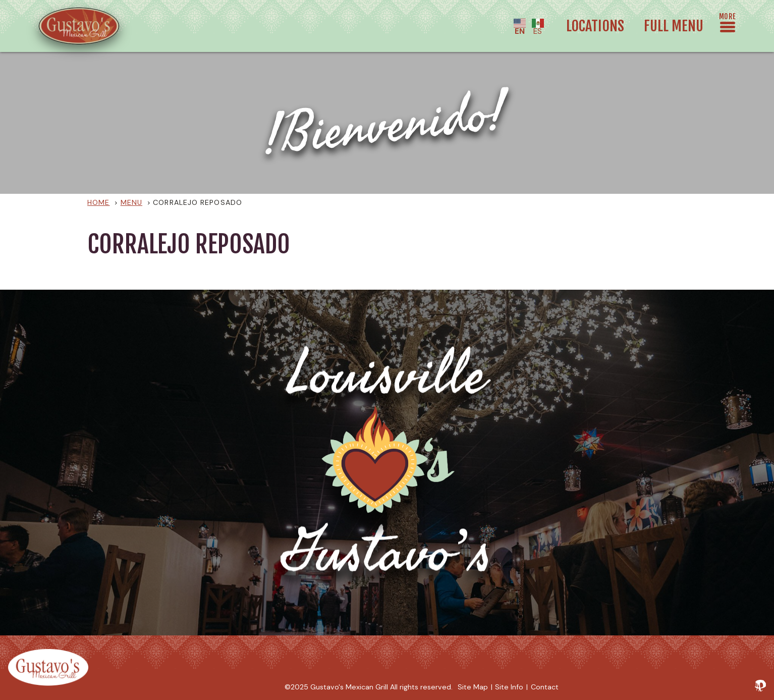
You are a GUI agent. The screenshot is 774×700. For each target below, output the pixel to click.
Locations (595, 26)
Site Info (509, 687)
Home (98, 202)
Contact (545, 687)
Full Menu (674, 26)
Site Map (473, 687)
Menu (131, 202)
